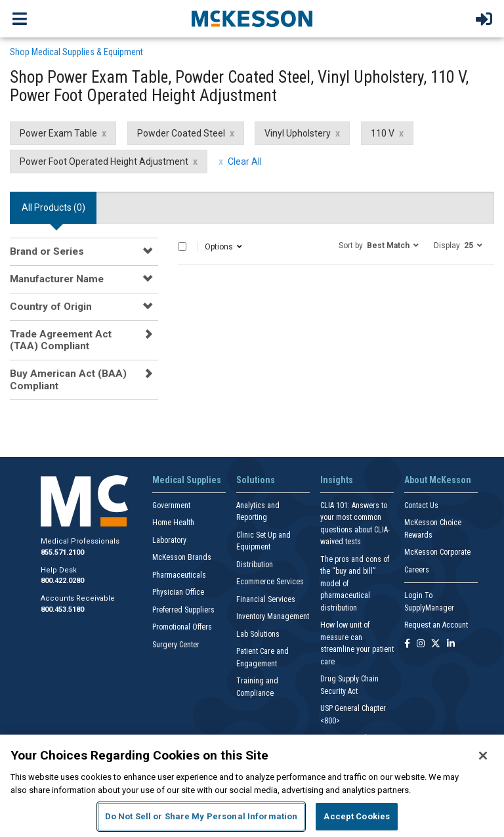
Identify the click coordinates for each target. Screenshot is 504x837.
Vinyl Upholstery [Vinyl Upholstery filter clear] (298, 133)
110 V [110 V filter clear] (383, 133)
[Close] (483, 756)
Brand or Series (47, 251)
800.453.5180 (62, 610)
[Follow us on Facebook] (407, 644)
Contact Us (421, 505)
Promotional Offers (182, 627)
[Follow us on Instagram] (421, 644)
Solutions (256, 480)
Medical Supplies (187, 480)
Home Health (173, 523)
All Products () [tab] (53, 207)
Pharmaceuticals (179, 575)
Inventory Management (273, 616)
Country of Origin (51, 307)
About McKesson (438, 480)
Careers (417, 570)
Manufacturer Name (57, 279)
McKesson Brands (182, 557)
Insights (337, 480)
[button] (379, 245)
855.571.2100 (62, 552)
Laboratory (169, 540)
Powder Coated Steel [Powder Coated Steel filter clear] (181, 133)
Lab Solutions (258, 634)
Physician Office (178, 592)
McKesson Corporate (437, 552)
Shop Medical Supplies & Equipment (76, 52)
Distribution (255, 565)
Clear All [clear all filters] (245, 161)
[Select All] (182, 247)
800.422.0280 (62, 581)
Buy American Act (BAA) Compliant (68, 379)
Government (171, 505)
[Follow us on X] (436, 644)
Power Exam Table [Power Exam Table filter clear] (58, 133)
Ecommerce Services (270, 582)
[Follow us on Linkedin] (451, 644)
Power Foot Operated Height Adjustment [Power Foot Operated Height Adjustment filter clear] (104, 161)
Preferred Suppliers (183, 610)
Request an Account (436, 625)
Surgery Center (176, 645)
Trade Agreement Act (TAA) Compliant (61, 340)
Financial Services (266, 599)
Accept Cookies (357, 816)
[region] (252, 786)
